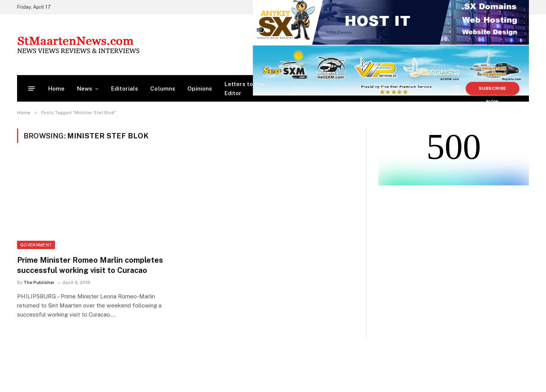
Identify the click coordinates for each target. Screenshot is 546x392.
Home (56, 89)
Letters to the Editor (244, 89)
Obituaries (307, 89)
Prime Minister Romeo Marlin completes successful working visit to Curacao (90, 265)
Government (36, 245)
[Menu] (32, 89)
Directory (348, 89)
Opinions (200, 89)
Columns (163, 89)
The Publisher (39, 282)
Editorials (125, 89)
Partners (385, 89)
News (85, 89)
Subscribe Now (492, 90)
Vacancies (424, 89)
